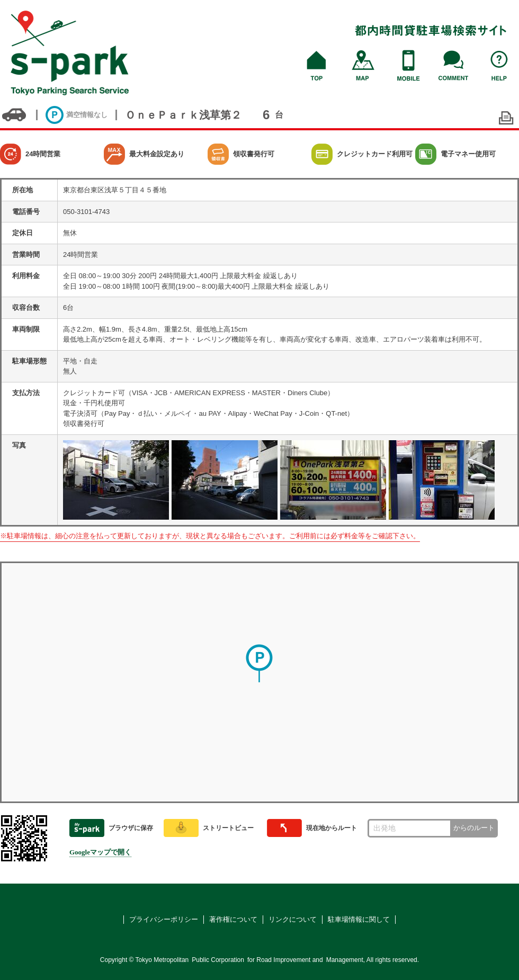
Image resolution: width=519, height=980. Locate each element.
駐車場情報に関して (359, 919)
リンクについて (293, 919)
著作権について (233, 919)
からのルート (474, 828)
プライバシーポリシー (164, 919)
